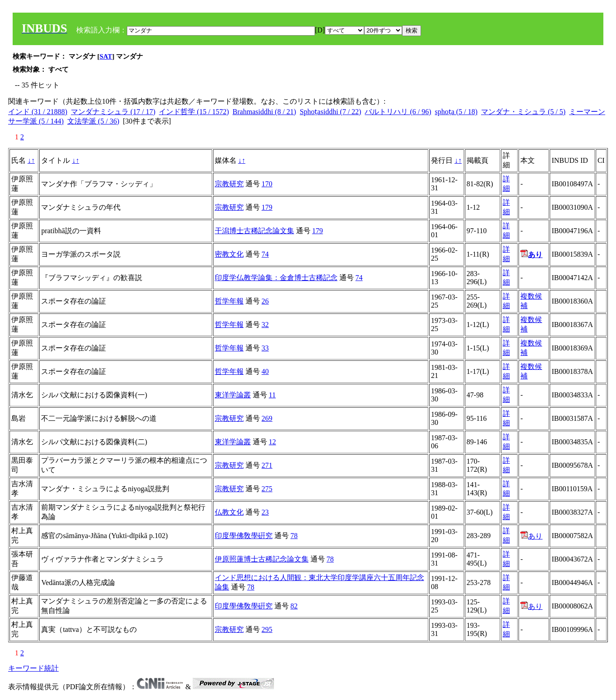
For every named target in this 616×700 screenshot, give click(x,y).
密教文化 (229, 254)
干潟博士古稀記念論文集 (255, 231)
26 (265, 301)
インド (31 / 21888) (38, 112)
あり (531, 536)
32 (265, 325)
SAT (106, 56)
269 (267, 418)
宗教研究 (229, 184)
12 (273, 442)
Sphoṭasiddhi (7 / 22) (330, 112)
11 (272, 395)
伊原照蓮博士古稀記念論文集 (262, 559)
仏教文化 (229, 512)
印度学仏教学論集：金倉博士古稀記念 (276, 278)
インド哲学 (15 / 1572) (194, 112)
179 (267, 207)
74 (265, 254)
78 (294, 536)
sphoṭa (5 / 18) (456, 112)
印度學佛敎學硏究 (244, 536)
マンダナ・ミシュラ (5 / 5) (523, 112)
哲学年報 (229, 301)
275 (267, 489)
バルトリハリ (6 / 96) (398, 112)
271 (267, 465)
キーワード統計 (33, 668)
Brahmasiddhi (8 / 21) (264, 112)
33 (265, 348)
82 (294, 606)
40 (265, 371)
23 (265, 512)
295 (267, 629)
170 (267, 184)
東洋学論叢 (233, 395)
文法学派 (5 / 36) (93, 121)
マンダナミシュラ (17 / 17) (113, 112)
